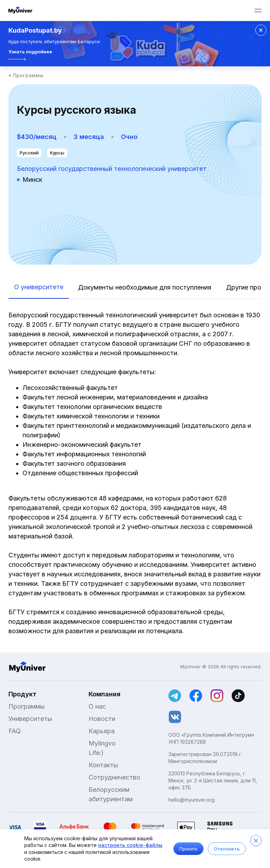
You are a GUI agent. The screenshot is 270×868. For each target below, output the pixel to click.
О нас (97, 706)
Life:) (96, 753)
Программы (28, 75)
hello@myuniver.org (191, 800)
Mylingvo (102, 743)
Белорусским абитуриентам (111, 794)
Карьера (102, 731)
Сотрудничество (114, 777)
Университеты (30, 719)
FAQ (15, 731)
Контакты (103, 765)
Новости (102, 719)
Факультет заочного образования (75, 463)
